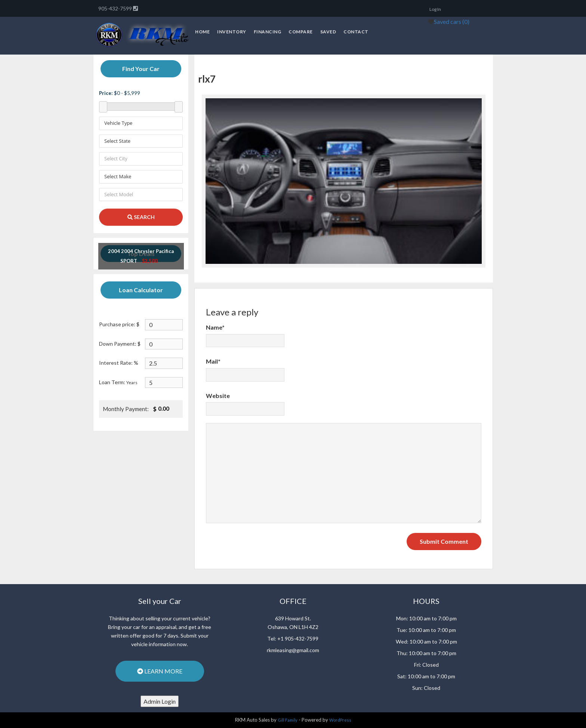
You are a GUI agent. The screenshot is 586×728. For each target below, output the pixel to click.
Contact (356, 32)
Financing (268, 32)
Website (218, 396)
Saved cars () (452, 21)
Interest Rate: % (119, 363)
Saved (328, 32)
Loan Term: (118, 382)
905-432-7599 (116, 8)
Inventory (232, 32)
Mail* (213, 361)
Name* (215, 327)
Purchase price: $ (119, 324)
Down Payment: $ (120, 344)
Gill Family (288, 720)
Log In (435, 9)
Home (202, 32)
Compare (301, 32)
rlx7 (207, 79)
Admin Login (160, 701)
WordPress (340, 720)
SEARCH (141, 217)
